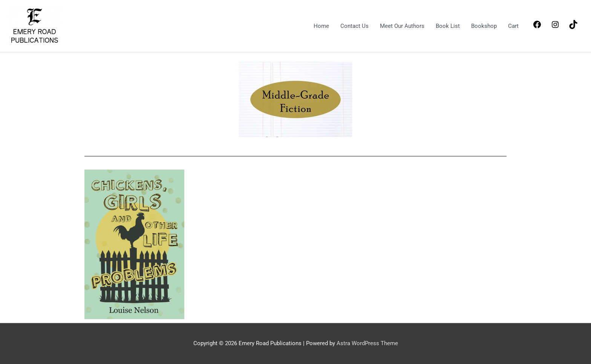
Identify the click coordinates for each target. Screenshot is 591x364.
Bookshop (484, 26)
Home (321, 26)
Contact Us (354, 26)
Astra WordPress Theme (367, 343)
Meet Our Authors (402, 26)
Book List (448, 26)
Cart (513, 26)
